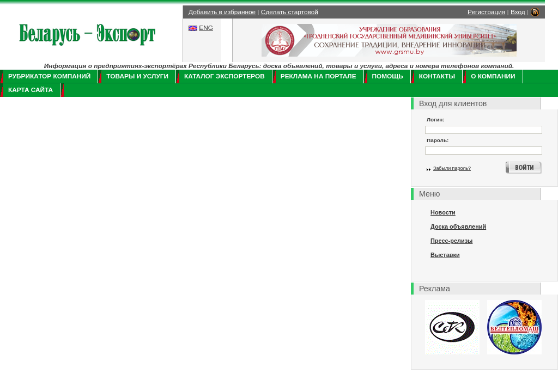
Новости (443, 212)
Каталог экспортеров (225, 76)
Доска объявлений (458, 226)
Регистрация (486, 12)
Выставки (445, 255)
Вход (518, 12)
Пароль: (438, 140)
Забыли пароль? (452, 168)
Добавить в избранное (222, 12)
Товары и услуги (137, 76)
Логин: (436, 120)
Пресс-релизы (451, 241)
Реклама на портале (319, 76)
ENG (206, 28)
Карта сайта (31, 90)
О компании (493, 76)
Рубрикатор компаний (49, 76)
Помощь (388, 76)
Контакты (437, 76)
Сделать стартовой (290, 12)
